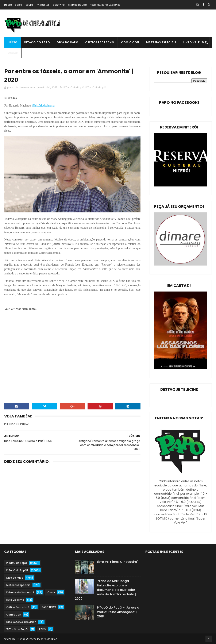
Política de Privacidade (105, 5)
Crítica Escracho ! (18, 607)
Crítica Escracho (100, 42)
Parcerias (43, 5)
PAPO (43, 629)
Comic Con (130, 42)
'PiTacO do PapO (17, 629)
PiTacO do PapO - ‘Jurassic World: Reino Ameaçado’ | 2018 (118, 612)
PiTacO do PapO (37, 42)
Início (8, 5)
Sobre (19, 5)
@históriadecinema (43, 106)
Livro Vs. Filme (195, 42)
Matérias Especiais (161, 42)
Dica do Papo (67, 42)
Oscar (13, 53)
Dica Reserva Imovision (21, 622)
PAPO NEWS (49, 607)
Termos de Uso (77, 5)
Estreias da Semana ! (20, 592)
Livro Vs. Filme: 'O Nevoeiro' (117, 562)
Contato (59, 5)
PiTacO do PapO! (96, 87)
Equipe (30, 5)
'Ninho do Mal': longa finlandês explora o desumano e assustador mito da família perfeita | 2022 (105, 590)
